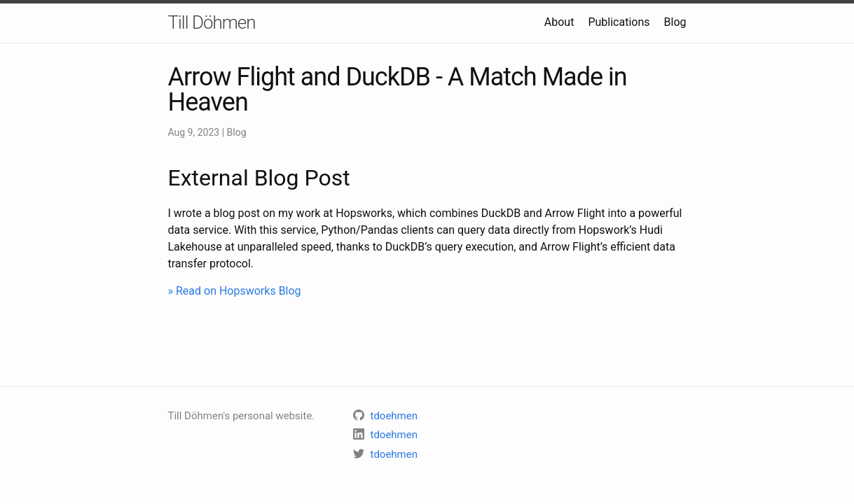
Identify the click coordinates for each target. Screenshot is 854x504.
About (559, 22)
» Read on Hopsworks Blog (235, 291)
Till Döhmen (212, 22)
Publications (619, 22)
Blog (675, 22)
